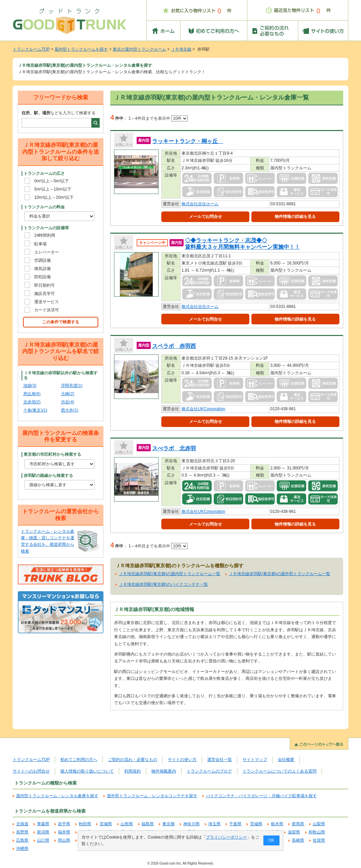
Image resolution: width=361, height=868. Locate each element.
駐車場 (40, 244)
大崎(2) (68, 394)
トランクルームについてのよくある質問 (279, 771)
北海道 (22, 824)
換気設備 (42, 269)
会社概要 (286, 760)
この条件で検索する (61, 322)
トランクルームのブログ (209, 771)
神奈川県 (191, 824)
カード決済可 (47, 310)
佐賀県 (319, 840)
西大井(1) (70, 410)
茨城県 (256, 824)
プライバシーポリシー (226, 837)
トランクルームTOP (31, 49)
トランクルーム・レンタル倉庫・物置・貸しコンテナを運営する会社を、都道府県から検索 (48, 541)
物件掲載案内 (164, 771)
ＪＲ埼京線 (181, 49)
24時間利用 (45, 235)
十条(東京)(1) (35, 410)
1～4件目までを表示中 (158, 118)
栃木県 (277, 824)
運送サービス (47, 302)
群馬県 (298, 824)
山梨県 (319, 824)
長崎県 (298, 840)
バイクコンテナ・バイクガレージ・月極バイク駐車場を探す (261, 796)
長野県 (22, 832)
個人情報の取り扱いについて (87, 771)
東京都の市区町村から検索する (52, 454)
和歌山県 (317, 832)
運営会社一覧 (220, 760)
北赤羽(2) (32, 402)
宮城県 (106, 824)
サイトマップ (255, 760)
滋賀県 (294, 832)
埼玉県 (214, 824)
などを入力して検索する (59, 113)
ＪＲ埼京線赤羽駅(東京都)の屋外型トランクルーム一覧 (279, 574)
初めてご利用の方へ (79, 760)
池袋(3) (30, 386)
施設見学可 (45, 294)
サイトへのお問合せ (31, 771)
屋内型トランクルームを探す (81, 49)
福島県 (148, 824)
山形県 (127, 824)
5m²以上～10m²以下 (53, 189)
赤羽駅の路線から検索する (48, 476)
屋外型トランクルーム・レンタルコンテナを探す (152, 796)
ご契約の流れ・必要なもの (133, 760)
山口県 (43, 840)
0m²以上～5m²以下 (52, 181)
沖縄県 (22, 848)
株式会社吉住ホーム (200, 204)
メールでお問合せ (206, 217)
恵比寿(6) (32, 394)
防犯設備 (42, 277)
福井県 (64, 832)
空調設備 (42, 260)
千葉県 (235, 824)
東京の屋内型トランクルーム (139, 49)
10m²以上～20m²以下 (54, 197)
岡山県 (64, 840)
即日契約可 (45, 285)
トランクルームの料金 (44, 207)
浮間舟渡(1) (72, 386)
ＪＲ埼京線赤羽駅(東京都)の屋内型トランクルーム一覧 (170, 574)
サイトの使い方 (182, 760)
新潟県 (43, 832)
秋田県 (85, 824)
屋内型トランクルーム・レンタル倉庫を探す (57, 796)
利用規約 (133, 771)
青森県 (43, 824)
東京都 (169, 824)
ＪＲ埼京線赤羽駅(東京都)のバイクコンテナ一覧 (163, 584)
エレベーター (47, 252)
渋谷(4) (68, 402)
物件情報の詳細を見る (295, 217)
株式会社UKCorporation (203, 409)
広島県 (22, 840)
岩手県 (64, 824)
